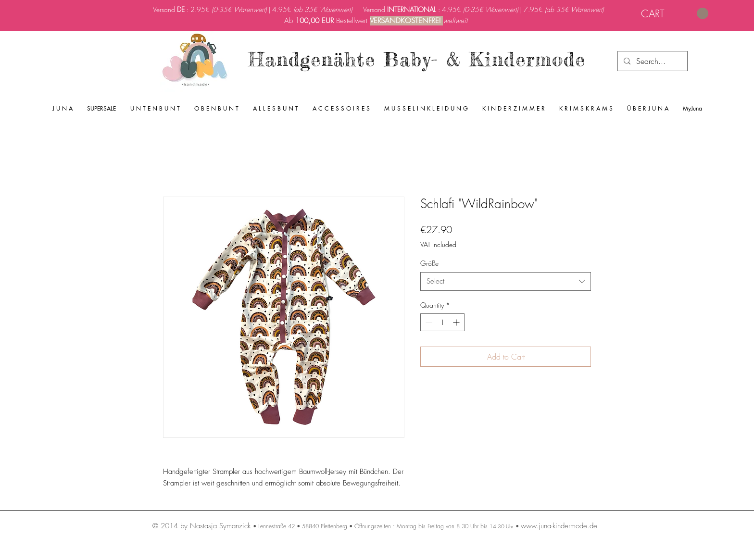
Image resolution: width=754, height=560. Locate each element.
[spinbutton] (442, 322)
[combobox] (506, 281)
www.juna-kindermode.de (559, 526)
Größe (429, 263)
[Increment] (457, 322)
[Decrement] (428, 322)
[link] (675, 14)
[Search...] (652, 61)
